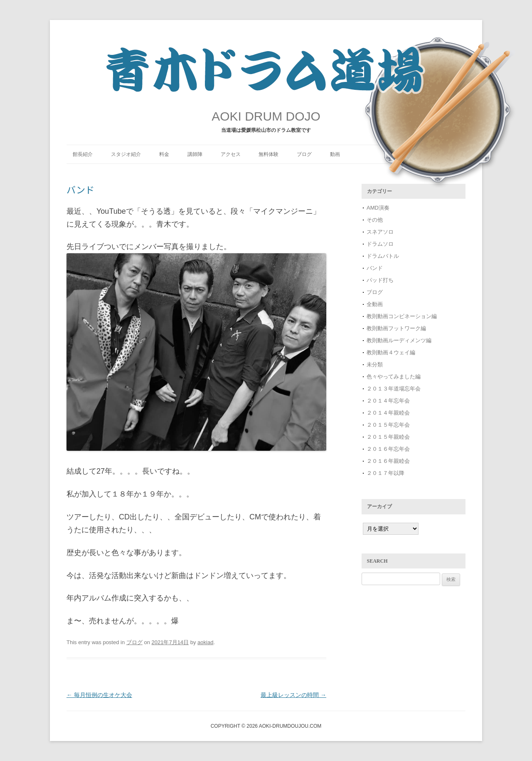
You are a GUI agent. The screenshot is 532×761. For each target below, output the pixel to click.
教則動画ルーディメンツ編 (399, 340)
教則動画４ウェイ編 (391, 352)
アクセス (231, 154)
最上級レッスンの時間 (293, 695)
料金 (164, 154)
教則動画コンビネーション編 (402, 316)
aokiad (205, 642)
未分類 (375, 364)
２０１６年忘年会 (388, 449)
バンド (375, 268)
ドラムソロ (380, 244)
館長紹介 (83, 154)
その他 (375, 220)
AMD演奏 (378, 208)
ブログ (304, 154)
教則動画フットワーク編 (396, 328)
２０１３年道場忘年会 (396, 389)
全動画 (375, 304)
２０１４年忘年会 (388, 401)
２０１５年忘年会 (388, 425)
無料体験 (268, 154)
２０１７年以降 (385, 473)
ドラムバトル (383, 256)
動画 (335, 154)
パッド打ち (380, 280)
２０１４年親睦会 (388, 413)
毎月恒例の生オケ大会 (99, 695)
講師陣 (195, 154)
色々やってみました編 (394, 377)
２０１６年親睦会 (388, 461)
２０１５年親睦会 (388, 437)
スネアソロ (380, 232)
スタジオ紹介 (126, 154)
